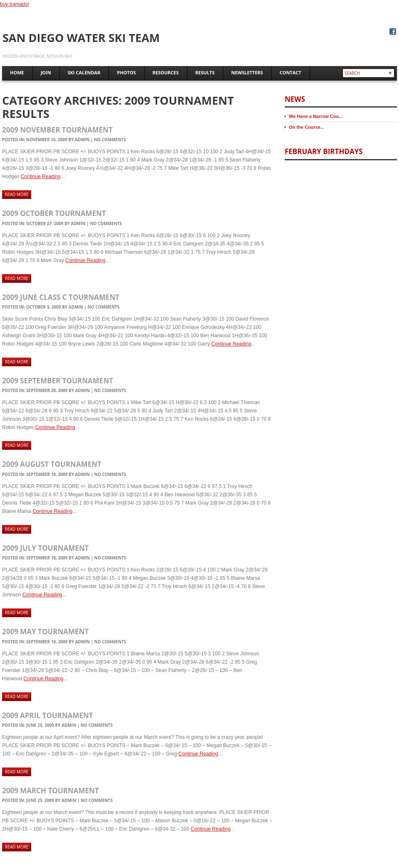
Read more (17, 194)
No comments (110, 140)
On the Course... (307, 127)
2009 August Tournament (52, 464)
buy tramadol (14, 4)
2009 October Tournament (54, 213)
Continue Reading (41, 177)
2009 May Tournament (45, 631)
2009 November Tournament (57, 130)
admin (82, 140)
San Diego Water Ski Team (81, 38)
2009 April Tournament (48, 715)
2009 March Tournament (50, 791)
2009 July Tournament (46, 548)
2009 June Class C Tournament (61, 297)
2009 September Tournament (58, 381)
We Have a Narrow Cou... (316, 116)
